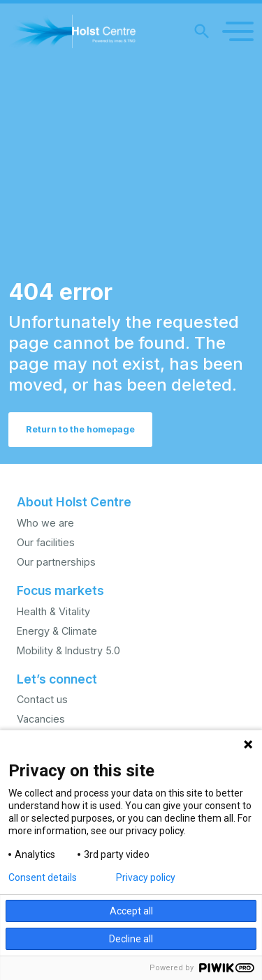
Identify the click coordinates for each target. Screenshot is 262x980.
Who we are (45, 523)
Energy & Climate (57, 631)
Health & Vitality (53, 611)
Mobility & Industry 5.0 (68, 650)
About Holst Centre (74, 502)
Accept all (131, 911)
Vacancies (41, 719)
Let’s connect (57, 679)
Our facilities (46, 542)
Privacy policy (146, 877)
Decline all (131, 939)
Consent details (43, 877)
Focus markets (60, 590)
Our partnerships (56, 562)
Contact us (42, 699)
